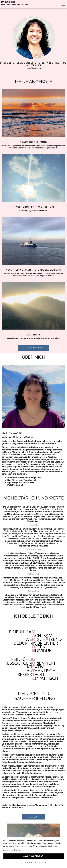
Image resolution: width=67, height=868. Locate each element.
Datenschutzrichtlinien (12, 850)
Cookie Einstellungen (33, 863)
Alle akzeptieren (34, 856)
